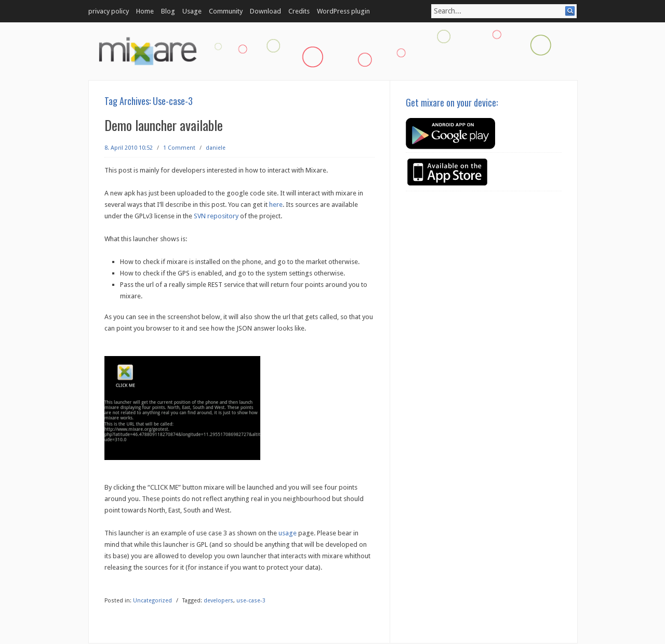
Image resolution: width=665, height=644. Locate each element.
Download (265, 11)
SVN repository (216, 216)
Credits (299, 11)
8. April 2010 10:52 (129, 148)
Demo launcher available (164, 125)
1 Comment (179, 148)
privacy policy (109, 11)
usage (288, 533)
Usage (192, 11)
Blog (168, 11)
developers (218, 601)
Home (145, 11)
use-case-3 (251, 601)
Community (226, 11)
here (276, 205)
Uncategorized (152, 601)
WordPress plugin (343, 11)
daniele (216, 148)
